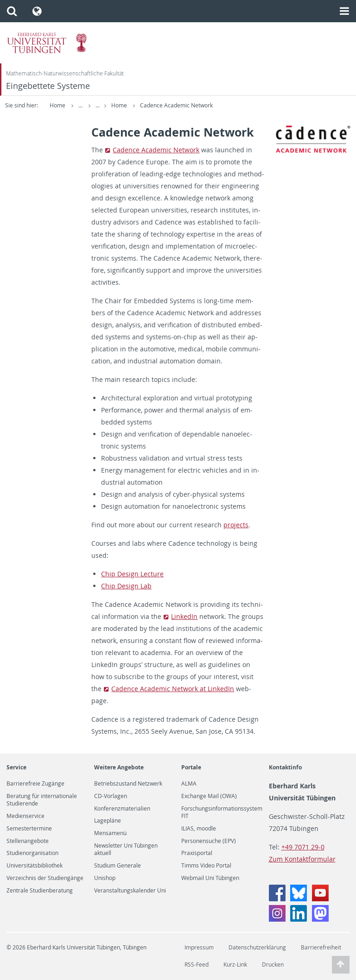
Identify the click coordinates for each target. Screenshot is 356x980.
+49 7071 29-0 (303, 847)
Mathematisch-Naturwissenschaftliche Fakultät (65, 73)
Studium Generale (118, 866)
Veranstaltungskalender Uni (130, 891)
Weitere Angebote (119, 767)
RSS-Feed (197, 964)
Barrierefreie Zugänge (35, 784)
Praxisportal (197, 853)
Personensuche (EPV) (209, 841)
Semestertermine (29, 829)
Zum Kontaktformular (302, 859)
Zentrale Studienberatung (40, 891)
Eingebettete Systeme (48, 86)
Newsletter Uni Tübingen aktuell (126, 849)
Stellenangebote (28, 841)
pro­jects (236, 525)
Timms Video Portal (206, 866)
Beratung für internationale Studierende (42, 800)
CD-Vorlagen (111, 796)
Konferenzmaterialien (122, 809)
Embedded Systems (136, 105)
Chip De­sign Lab (126, 586)
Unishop (105, 878)
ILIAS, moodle (199, 829)
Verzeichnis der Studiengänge (45, 878)
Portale (191, 767)
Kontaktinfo (285, 767)
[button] (12, 11)
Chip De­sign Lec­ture (132, 574)
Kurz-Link (235, 964)
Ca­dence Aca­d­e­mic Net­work (156, 150)
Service (16, 767)
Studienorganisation (32, 853)
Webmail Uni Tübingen (210, 878)
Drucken (273, 964)
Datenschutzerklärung (257, 947)
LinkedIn (184, 616)
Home (57, 105)
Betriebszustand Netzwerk (128, 784)
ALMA (189, 784)
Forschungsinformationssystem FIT (222, 812)
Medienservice (25, 816)
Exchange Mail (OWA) (209, 796)
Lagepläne (108, 821)
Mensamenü (110, 833)
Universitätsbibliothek (35, 866)
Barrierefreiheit (321, 947)
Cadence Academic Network (238, 105)
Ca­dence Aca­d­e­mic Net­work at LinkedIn (173, 689)
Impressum (199, 947)
